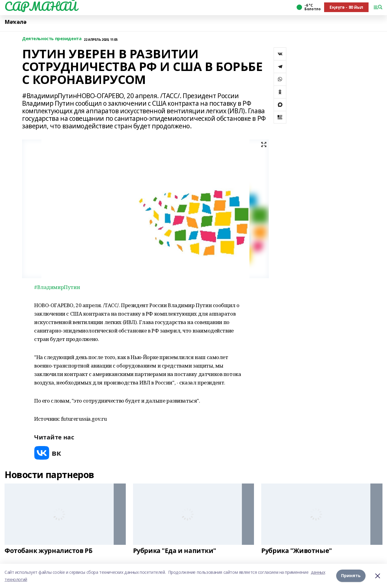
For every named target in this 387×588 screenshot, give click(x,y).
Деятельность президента (52, 39)
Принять (351, 576)
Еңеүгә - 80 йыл (346, 7)
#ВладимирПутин (57, 287)
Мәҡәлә (15, 22)
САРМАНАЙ (41, 6)
